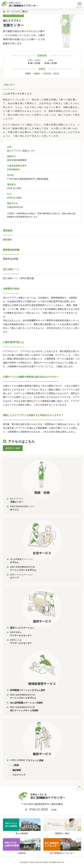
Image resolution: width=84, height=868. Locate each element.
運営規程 (7, 239)
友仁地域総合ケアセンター (62, 846)
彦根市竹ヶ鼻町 (13, 448)
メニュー (80, 3)
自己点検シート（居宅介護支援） (19, 278)
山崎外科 (22, 846)
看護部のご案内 (62, 827)
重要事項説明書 (11, 259)
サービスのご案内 (15, 12)
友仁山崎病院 (22, 827)
